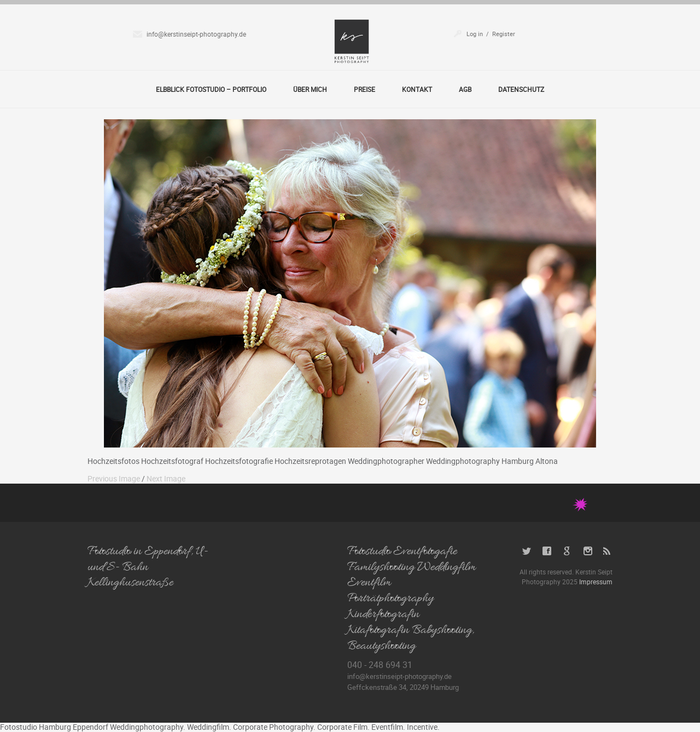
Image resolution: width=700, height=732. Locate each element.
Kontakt (417, 89)
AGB (465, 89)
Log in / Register (491, 34)
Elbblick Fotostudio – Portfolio (211, 89)
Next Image (166, 478)
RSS (608, 551)
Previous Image (114, 478)
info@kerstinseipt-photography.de (196, 34)
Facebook (547, 551)
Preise (364, 89)
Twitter (527, 551)
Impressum (596, 582)
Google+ (567, 551)
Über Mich (310, 89)
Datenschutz (521, 89)
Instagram (588, 551)
